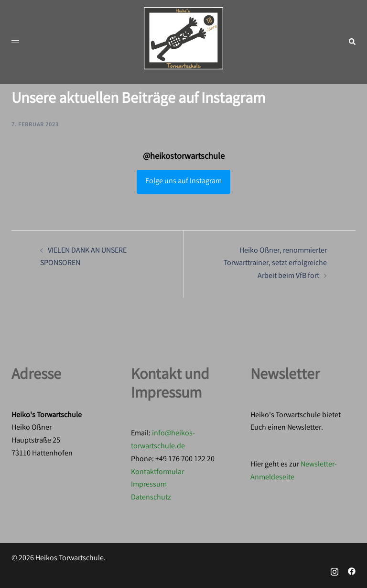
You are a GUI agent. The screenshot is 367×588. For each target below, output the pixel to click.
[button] (352, 42)
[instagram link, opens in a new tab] (335, 571)
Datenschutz (151, 498)
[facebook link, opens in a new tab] (352, 571)
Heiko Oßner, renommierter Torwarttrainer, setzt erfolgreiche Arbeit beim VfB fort (275, 264)
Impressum (149, 485)
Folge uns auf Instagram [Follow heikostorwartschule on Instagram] (183, 182)
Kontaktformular (157, 472)
